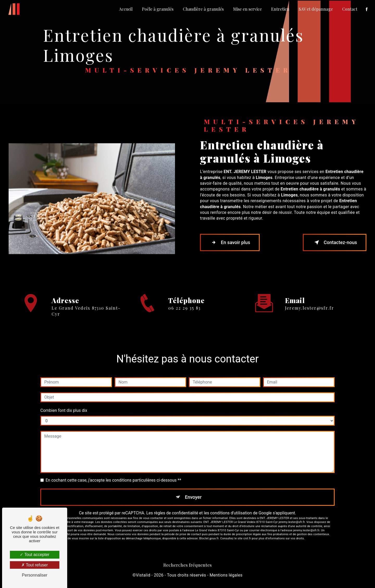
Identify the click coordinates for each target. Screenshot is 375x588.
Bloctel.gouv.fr (209, 540)
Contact (349, 9)
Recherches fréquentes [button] (187, 566)
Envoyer (193, 498)
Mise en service (247, 9)
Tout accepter (35, 555)
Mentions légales (226, 576)
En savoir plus (232, 242)
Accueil (125, 9)
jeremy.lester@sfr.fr (310, 302)
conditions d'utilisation (231, 514)
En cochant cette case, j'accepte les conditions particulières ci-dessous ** (113, 480)
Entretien (280, 9)
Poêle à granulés (157, 9)
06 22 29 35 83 (185, 314)
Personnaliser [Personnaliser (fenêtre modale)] (35, 575)
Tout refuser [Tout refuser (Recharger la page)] (35, 565)
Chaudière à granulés (203, 9)
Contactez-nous (332, 242)
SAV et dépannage (315, 9)
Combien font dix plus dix (64, 410)
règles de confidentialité (176, 514)
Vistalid (143, 576)
